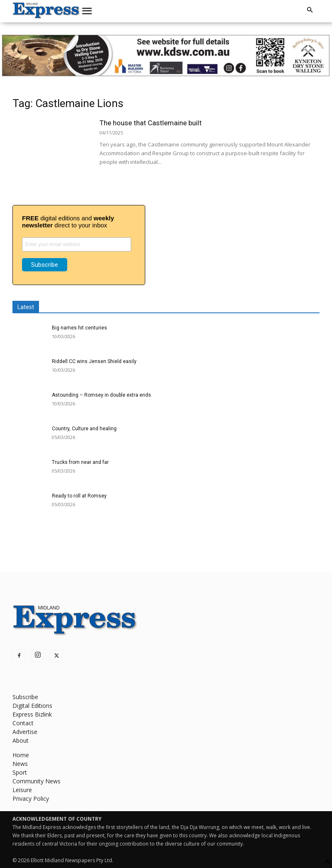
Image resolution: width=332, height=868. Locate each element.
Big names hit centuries (79, 328)
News (20, 764)
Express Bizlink (32, 714)
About (21, 740)
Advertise (25, 732)
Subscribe (25, 697)
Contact (23, 723)
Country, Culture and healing (84, 429)
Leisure (22, 790)
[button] (87, 11)
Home (21, 755)
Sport (20, 772)
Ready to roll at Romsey (79, 496)
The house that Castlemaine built (151, 123)
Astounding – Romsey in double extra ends (101, 395)
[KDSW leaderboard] (166, 56)
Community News (37, 781)
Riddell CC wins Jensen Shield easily (94, 361)
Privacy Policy (31, 799)
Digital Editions (32, 706)
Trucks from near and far (80, 462)
